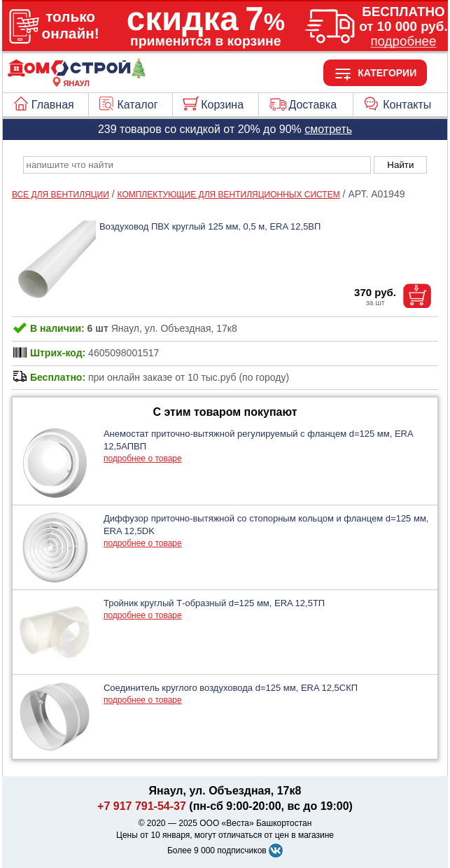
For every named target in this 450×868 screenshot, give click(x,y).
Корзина (222, 105)
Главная (53, 105)
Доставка (312, 105)
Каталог (137, 105)
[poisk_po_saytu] (197, 165)
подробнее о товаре (143, 458)
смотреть (328, 129)
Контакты (407, 105)
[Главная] (76, 75)
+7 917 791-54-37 (142, 806)
